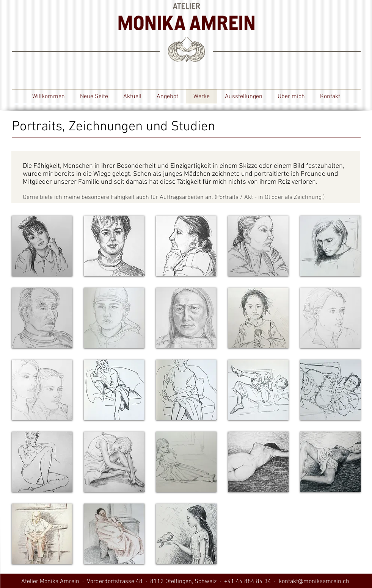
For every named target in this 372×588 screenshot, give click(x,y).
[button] (42, 246)
